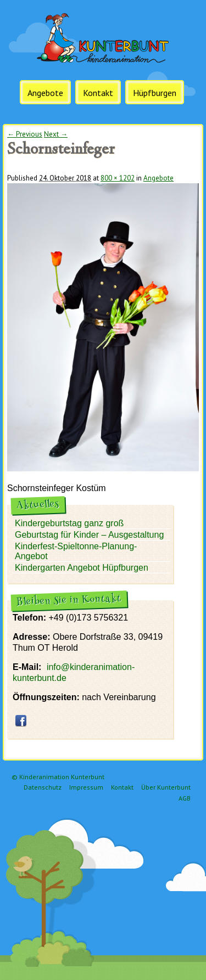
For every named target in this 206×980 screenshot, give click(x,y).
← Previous (25, 134)
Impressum (86, 787)
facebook (21, 720)
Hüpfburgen (155, 93)
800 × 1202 (118, 178)
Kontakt (98, 93)
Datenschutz (43, 787)
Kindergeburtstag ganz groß (69, 523)
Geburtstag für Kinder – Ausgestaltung (89, 535)
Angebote (45, 93)
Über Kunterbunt (166, 787)
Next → (56, 134)
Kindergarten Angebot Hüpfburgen (82, 568)
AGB (185, 798)
